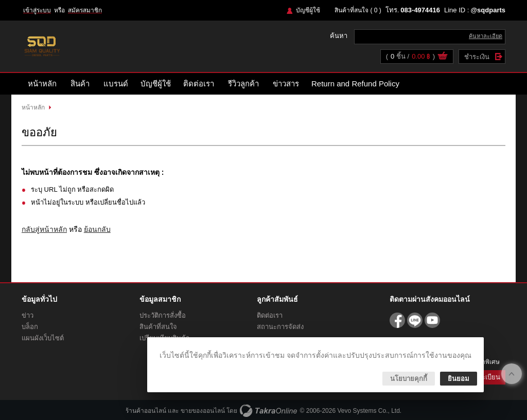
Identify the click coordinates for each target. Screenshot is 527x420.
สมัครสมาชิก (85, 10)
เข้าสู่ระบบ (37, 10)
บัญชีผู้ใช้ (308, 10)
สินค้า (80, 84)
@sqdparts (488, 10)
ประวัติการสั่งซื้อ (163, 315)
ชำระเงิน (477, 57)
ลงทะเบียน (485, 377)
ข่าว (28, 315)
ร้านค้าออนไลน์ (146, 411)
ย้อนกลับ (97, 229)
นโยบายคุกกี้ (409, 379)
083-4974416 (420, 10)
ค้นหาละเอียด (486, 36)
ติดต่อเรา (199, 84)
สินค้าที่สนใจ (358, 10)
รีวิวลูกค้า (243, 84)
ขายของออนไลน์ (203, 411)
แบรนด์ (116, 84)
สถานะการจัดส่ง (280, 327)
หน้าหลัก (42, 84)
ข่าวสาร (286, 84)
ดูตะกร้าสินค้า (443, 57)
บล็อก (30, 327)
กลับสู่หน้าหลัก (44, 229)
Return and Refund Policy (355, 84)
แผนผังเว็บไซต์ (43, 338)
